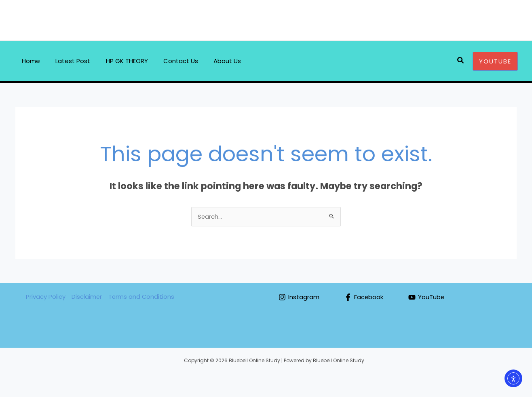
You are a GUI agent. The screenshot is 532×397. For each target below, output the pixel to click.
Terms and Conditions (141, 297)
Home (29, 61)
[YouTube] (427, 298)
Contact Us (169, 61)
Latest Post (68, 61)
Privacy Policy (45, 297)
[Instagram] (299, 298)
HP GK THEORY (118, 61)
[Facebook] (364, 298)
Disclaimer (87, 297)
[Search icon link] (461, 61)
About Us (212, 61)
